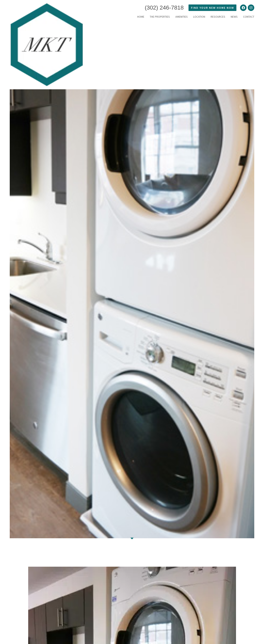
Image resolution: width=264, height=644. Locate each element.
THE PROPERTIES (160, 17)
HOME (141, 17)
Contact (249, 17)
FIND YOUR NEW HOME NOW (212, 8)
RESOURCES (218, 17)
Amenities (182, 17)
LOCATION (199, 17)
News (234, 17)
